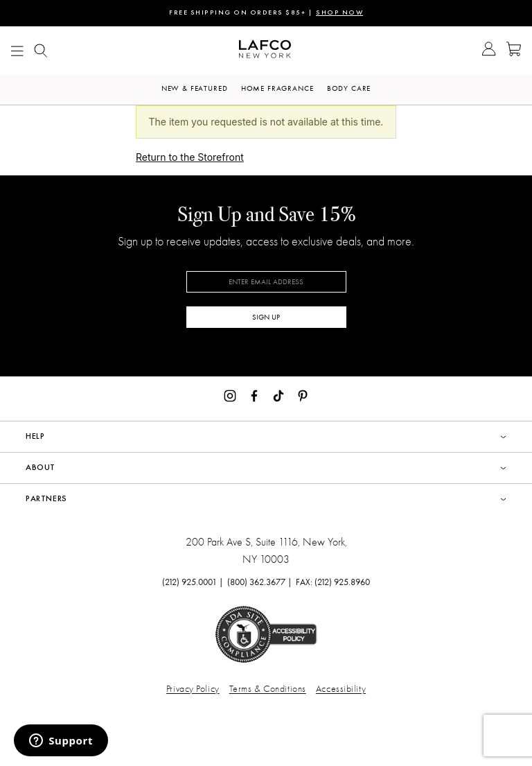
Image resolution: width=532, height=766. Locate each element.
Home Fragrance (277, 88)
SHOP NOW (339, 13)
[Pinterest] (303, 394)
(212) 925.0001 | (193, 582)
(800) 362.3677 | (260, 582)
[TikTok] (278, 394)
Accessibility (341, 689)
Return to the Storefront (190, 157)
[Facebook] (254, 394)
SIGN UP (266, 317)
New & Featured (195, 88)
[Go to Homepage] (265, 51)
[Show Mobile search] (41, 51)
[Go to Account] (489, 51)
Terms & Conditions (268, 689)
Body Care (349, 88)
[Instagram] (230, 394)
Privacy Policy (193, 689)
